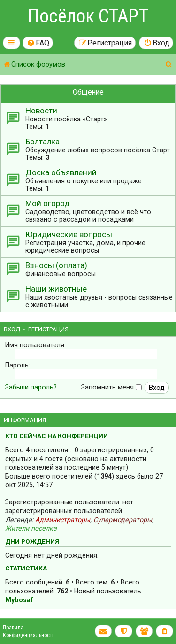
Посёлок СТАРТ (88, 16)
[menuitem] (38, 43)
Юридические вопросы (69, 234)
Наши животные (56, 289)
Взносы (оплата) (56, 265)
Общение (88, 92)
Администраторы (63, 520)
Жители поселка (31, 528)
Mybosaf (19, 600)
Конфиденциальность (29, 635)
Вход (12, 329)
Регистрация (48, 329)
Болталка (42, 142)
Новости (41, 111)
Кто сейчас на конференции (57, 436)
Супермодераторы (123, 520)
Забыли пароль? (31, 387)
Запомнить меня (111, 387)
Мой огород (47, 203)
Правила (13, 628)
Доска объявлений (61, 172)
